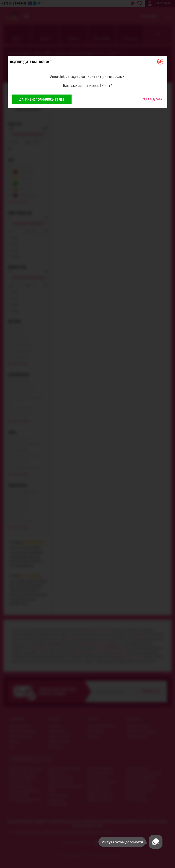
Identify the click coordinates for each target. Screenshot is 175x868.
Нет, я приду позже (152, 99)
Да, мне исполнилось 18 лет (42, 99)
